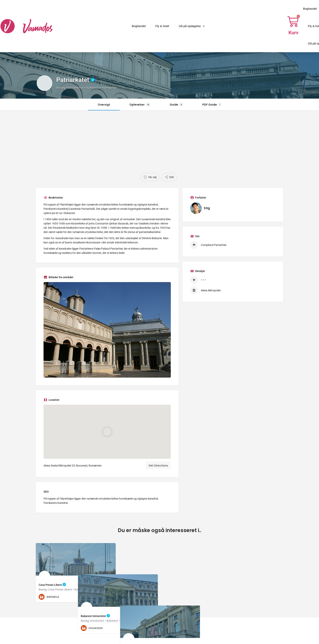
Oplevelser (140, 105)
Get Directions (158, 466)
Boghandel (139, 26)
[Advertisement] (160, 144)
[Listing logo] (44, 83)
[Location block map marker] (107, 432)
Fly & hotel (162, 26)
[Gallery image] (107, 330)
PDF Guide (212, 105)
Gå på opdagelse (192, 26)
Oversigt (104, 105)
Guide (176, 105)
